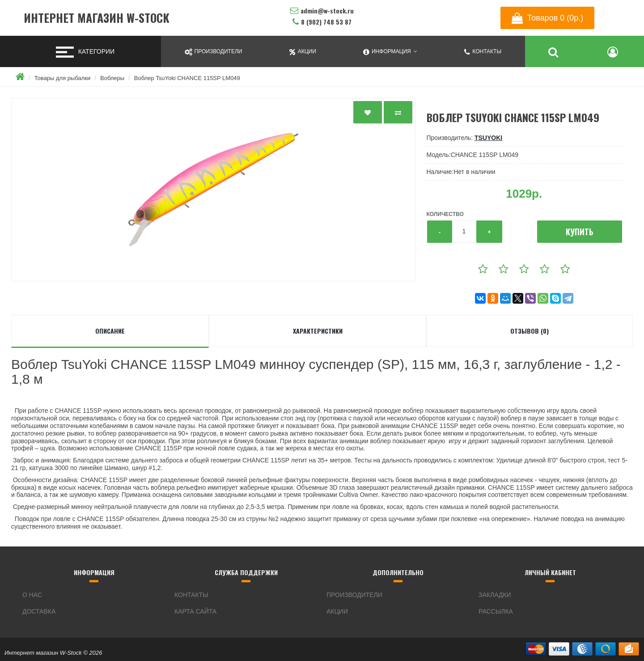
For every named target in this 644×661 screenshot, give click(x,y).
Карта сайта (195, 611)
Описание (110, 331)
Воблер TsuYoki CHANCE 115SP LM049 (187, 78)
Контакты (191, 595)
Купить (580, 232)
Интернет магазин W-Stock (97, 18)
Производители (354, 595)
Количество (445, 214)
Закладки (495, 595)
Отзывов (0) (530, 331)
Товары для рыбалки (63, 78)
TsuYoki (488, 138)
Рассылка (496, 611)
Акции (337, 611)
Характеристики (318, 331)
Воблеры (112, 78)
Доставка (39, 611)
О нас (32, 595)
